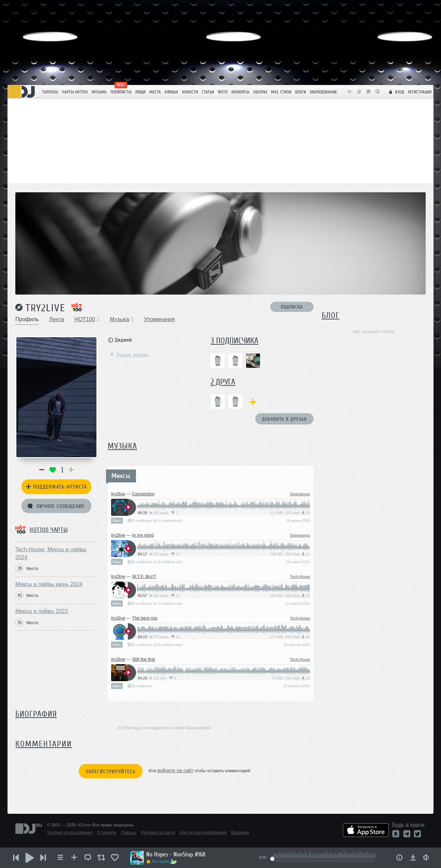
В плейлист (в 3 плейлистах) (155, 562)
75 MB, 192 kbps (291, 678)
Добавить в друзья (284, 419)
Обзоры (260, 92)
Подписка (292, 307)
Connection (143, 494)
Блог (331, 316)
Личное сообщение (56, 506)
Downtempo (300, 494)
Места (155, 92)
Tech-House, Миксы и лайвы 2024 (51, 553)
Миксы (121, 476)
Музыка (99, 92)
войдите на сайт (175, 770)
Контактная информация (203, 833)
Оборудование (323, 92)
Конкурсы (240, 92)
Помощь (129, 833)
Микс (117, 521)
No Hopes (161, 862)
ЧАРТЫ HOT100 (75, 92)
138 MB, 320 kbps (290, 554)
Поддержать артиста (56, 487)
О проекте (107, 833)
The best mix (145, 618)
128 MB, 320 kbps (290, 596)
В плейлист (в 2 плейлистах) (155, 603)
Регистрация (420, 92)
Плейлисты (121, 92)
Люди (140, 92)
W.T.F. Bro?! (144, 576)
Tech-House (300, 577)
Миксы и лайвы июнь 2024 (49, 584)
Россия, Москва (129, 355)
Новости (190, 92)
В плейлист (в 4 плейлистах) (155, 521)
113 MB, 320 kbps (290, 513)
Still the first (144, 659)
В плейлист (140, 686)
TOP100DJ (50, 92)
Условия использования (70, 833)
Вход (396, 92)
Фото (223, 92)
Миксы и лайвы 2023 (42, 611)
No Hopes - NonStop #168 (176, 854)
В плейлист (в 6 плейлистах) (155, 645)
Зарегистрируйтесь (111, 772)
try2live (45, 308)
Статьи (208, 92)
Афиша (171, 92)
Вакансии (240, 833)
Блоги (301, 92)
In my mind (143, 535)
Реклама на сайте (158, 833)
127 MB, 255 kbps (290, 637)
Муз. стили (281, 92)
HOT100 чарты (49, 530)
